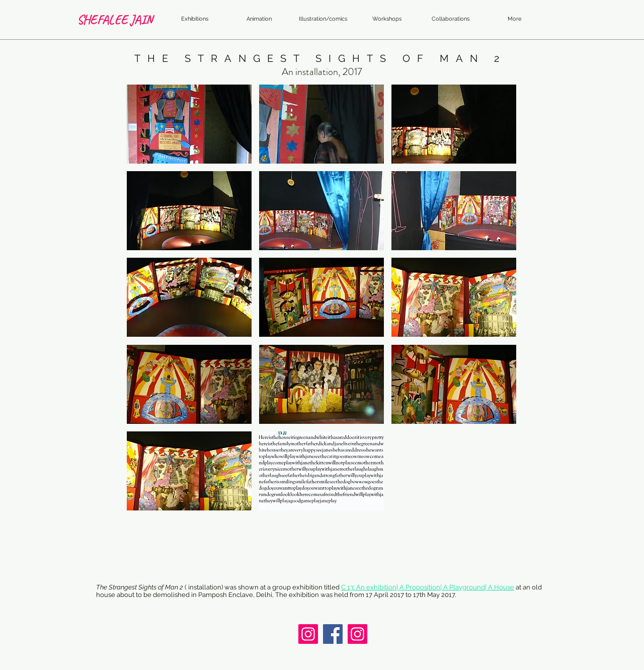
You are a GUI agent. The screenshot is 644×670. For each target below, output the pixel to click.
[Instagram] (308, 634)
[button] (189, 124)
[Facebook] (333, 634)
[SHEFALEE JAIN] (115, 20)
